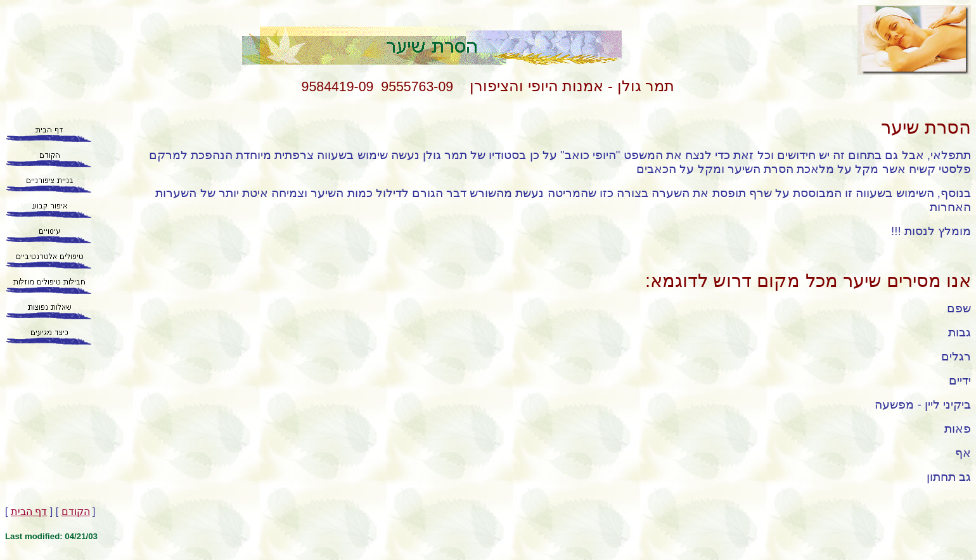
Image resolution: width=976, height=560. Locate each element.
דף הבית (29, 512)
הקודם (76, 512)
